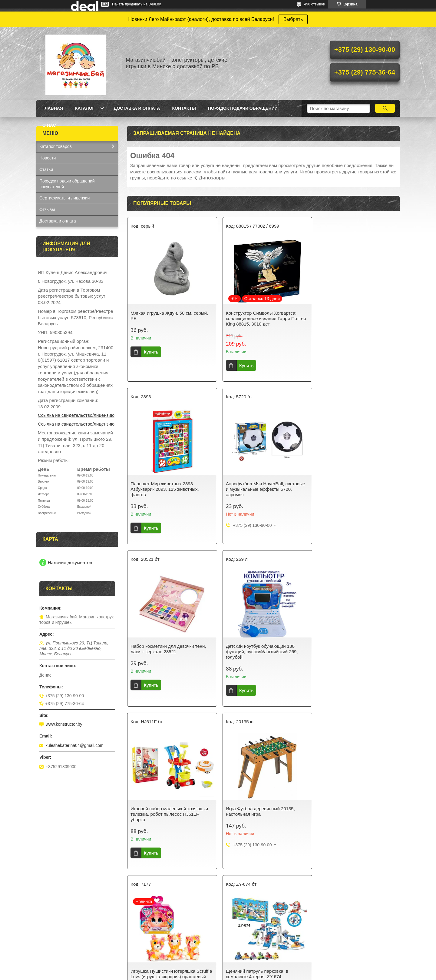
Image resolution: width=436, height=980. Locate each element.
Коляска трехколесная (340, 944)
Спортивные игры (242, 922)
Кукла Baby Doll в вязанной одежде (352, 936)
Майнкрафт (143, 945)
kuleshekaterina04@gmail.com (74, 745)
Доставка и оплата (137, 108)
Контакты (184, 108)
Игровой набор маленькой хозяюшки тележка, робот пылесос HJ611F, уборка (169, 652)
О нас (49, 125)
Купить (151, 352)
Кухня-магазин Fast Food (64, 945)
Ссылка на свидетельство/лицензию (76, 415)
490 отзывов (314, 4)
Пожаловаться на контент (263, 974)
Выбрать (293, 19)
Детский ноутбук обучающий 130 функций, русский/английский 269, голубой (352, 489)
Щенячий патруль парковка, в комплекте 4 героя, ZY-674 (162, 811)
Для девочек (144, 922)
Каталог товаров (56, 146)
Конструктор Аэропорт (61, 930)
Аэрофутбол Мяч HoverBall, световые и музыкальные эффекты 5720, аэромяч (170, 489)
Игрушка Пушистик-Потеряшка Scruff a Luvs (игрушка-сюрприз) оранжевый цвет (355, 652)
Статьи (46, 169)
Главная (53, 108)
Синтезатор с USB (57, 938)
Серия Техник (145, 938)
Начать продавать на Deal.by (136, 4)
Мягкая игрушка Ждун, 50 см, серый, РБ (169, 316)
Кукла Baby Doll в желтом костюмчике (355, 928)
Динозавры (212, 178)
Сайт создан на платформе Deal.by (218, 969)
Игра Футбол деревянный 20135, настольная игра (258, 649)
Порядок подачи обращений (243, 108)
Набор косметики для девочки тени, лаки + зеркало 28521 (261, 486)
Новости (48, 158)
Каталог (85, 108)
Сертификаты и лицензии (64, 198)
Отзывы (47, 209)
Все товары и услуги (261, 875)
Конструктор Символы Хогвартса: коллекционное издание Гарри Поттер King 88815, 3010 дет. (263, 318)
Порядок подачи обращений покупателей (67, 184)
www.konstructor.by (64, 724)
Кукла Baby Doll (55, 922)
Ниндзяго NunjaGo (150, 930)
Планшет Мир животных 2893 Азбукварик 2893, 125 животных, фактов (350, 318)
